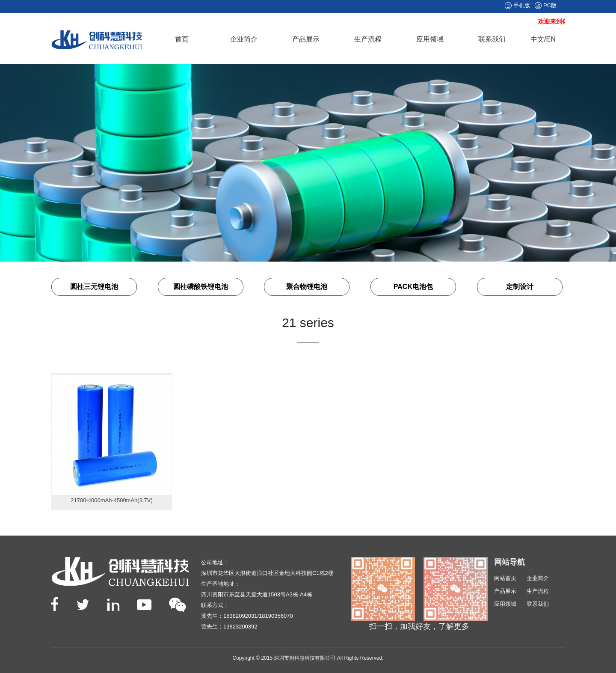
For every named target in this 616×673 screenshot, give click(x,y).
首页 (182, 39)
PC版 (550, 5)
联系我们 (492, 39)
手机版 (522, 5)
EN (551, 39)
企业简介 (244, 39)
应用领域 (430, 39)
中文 (537, 39)
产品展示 (306, 39)
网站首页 (505, 578)
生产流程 (368, 39)
